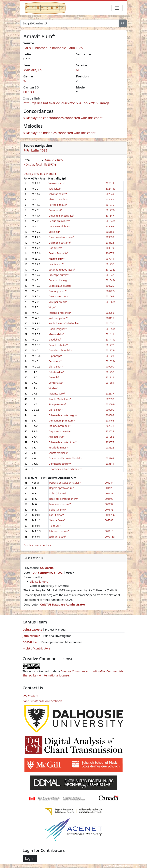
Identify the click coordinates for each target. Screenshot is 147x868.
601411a (111, 340)
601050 (110, 323)
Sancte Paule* (57, 520)
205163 (110, 232)
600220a (111, 291)
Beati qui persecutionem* (64, 499)
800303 (110, 415)
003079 (110, 248)
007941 (29, 92)
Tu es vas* (55, 526)
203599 (110, 237)
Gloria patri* (56, 367)
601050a (111, 329)
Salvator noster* (58, 194)
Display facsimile (41, 164)
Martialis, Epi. (33, 70)
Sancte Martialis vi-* (60, 399)
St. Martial (47, 568)
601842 (110, 275)
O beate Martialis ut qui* (63, 442)
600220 (110, 286)
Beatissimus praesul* (61, 286)
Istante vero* (56, 264)
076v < (49, 160)
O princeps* (56, 356)
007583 (109, 520)
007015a (110, 537)
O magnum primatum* (62, 421)
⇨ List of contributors (37, 648)
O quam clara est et (60, 431)
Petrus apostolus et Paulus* (65, 483)
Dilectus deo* (56, 372)
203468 (110, 421)
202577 (110, 394)
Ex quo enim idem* (60, 221)
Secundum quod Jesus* (62, 270)
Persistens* (55, 361)
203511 (110, 464)
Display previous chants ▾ (40, 174)
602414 (110, 183)
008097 (109, 504)
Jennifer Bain (32, 636)
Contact (30, 696)
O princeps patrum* (60, 464)
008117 (110, 318)
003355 (110, 313)
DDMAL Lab (31, 642)
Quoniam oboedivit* (60, 350)
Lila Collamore (39, 582)
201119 (110, 377)
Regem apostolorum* (62, 488)
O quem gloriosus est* (62, 216)
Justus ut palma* (58, 318)
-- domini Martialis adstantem (65, 469)
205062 (110, 227)
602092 (110, 399)
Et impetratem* (58, 404)
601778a (111, 350)
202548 (110, 426)
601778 (110, 345)
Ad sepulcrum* (57, 437)
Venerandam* (57, 183)
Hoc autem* (56, 248)
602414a (111, 189)
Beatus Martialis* (59, 253)
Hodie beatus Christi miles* (64, 323)
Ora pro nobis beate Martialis (65, 458)
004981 (109, 494)
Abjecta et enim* (58, 200)
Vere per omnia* (58, 302)
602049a (111, 200)
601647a (111, 221)
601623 (110, 356)
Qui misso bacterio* (60, 243)
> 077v (59, 160)
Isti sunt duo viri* (59, 531)
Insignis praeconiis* (60, 313)
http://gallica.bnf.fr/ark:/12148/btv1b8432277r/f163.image (67, 103)
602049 (110, 194)
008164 (110, 458)
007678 (109, 510)
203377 (110, 442)
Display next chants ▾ (37, 545)
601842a (111, 280)
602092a (111, 404)
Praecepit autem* (59, 275)
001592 (109, 499)
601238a (111, 270)
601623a (111, 361)
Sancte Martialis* (58, 453)
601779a (111, 210)
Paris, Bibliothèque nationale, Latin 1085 (53, 48)
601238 (110, 264)
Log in (30, 859)
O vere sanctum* (58, 296)
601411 (110, 334)
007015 (109, 531)
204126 (110, 243)
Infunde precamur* (60, 426)
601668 (110, 296)
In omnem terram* (60, 504)
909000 (110, 367)
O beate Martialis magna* (63, 415)
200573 (110, 253)
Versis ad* (54, 232)
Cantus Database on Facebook (42, 701)
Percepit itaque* (58, 205)
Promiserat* (56, 210)
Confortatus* (56, 383)
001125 (109, 488)
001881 (110, 383)
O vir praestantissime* (61, 237)
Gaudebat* (55, 340)
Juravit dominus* (58, 448)
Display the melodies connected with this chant (61, 133)
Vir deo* (53, 388)
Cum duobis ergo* (59, 280)
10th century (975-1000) (47, 573)
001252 (110, 437)
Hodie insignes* (58, 329)
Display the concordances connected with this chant (64, 118)
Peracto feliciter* (58, 345)
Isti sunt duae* (58, 537)
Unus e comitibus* (59, 227)
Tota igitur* (55, 189)
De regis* (54, 377)
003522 (110, 448)
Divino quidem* (58, 291)
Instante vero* (57, 394)
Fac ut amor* (57, 515)
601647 (110, 216)
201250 (110, 372)
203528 (110, 431)
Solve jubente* (58, 494)
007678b (110, 515)
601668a (111, 302)
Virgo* (52, 307)
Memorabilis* (56, 334)
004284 (109, 483)
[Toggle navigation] (117, 8)
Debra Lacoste (32, 629)
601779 (110, 205)
